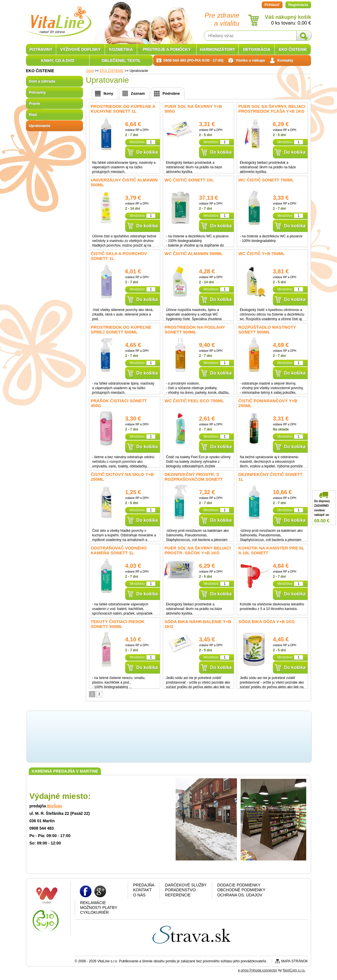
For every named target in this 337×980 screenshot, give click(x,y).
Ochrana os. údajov (240, 895)
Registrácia (298, 5)
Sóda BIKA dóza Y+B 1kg (267, 622)
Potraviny (37, 92)
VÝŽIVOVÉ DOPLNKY (80, 49)
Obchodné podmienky (241, 890)
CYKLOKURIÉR (94, 912)
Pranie (34, 103)
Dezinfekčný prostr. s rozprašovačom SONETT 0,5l (194, 479)
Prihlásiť (272, 5)
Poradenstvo (180, 890)
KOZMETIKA (121, 49)
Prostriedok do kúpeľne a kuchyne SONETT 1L (123, 109)
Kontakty (285, 60)
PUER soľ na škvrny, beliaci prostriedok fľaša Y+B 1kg (272, 109)
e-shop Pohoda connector (258, 970)
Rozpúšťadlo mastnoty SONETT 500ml (267, 330)
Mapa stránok (295, 961)
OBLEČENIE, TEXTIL (121, 60)
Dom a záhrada (42, 81)
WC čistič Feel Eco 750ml (194, 401)
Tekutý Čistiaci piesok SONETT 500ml (118, 624)
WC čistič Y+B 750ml (262, 253)
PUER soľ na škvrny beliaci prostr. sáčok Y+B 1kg (198, 550)
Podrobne (171, 93)
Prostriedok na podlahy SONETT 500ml (195, 330)
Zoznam (138, 93)
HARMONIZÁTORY (218, 49)
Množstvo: (138, 142)
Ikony (108, 93)
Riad (33, 115)
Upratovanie (39, 126)
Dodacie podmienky (239, 885)
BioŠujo (55, 806)
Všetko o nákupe (250, 60)
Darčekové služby (186, 885)
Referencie (178, 895)
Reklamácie (93, 903)
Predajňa (144, 885)
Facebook (86, 891)
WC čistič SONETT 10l (189, 180)
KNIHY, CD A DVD (58, 60)
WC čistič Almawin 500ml (194, 253)
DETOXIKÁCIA (257, 49)
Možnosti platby (99, 908)
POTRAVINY (41, 49)
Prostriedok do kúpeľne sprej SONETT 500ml (121, 330)
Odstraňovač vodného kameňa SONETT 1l (119, 550)
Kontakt (142, 890)
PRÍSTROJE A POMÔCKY (167, 49)
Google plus (100, 891)
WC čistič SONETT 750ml (266, 180)
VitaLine (59, 18)
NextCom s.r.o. (294, 970)
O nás (139, 895)
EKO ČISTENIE (293, 49)
